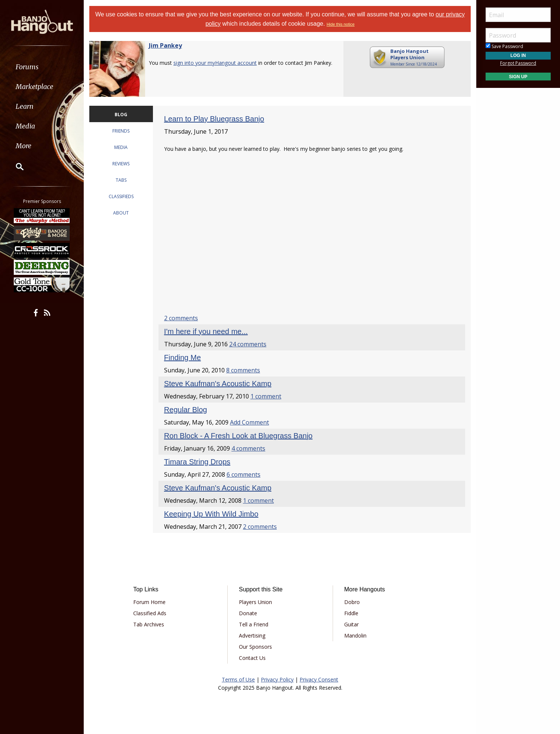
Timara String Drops (197, 462)
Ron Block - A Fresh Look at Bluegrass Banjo (238, 436)
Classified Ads (150, 613)
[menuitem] (42, 67)
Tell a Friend (254, 624)
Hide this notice (341, 24)
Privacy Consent (319, 679)
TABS (121, 180)
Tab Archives (149, 624)
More (23, 146)
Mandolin (355, 636)
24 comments (248, 344)
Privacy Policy (277, 679)
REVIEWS (121, 164)
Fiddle (351, 613)
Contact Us (252, 658)
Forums (27, 67)
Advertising (252, 636)
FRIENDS (121, 131)
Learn (25, 106)
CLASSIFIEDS (121, 196)
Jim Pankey (165, 45)
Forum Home (149, 602)
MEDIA (121, 147)
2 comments (181, 318)
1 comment (266, 396)
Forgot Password (518, 63)
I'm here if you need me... (206, 331)
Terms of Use (238, 679)
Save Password (504, 46)
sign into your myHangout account (215, 63)
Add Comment (249, 422)
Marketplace (34, 87)
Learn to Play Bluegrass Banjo (214, 119)
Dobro (352, 602)
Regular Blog (186, 410)
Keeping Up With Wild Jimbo (211, 514)
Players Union (255, 602)
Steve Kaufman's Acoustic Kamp (218, 384)
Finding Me (183, 358)
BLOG (121, 115)
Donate (248, 613)
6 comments (244, 474)
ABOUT (121, 213)
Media (25, 126)
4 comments (248, 448)
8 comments (243, 370)
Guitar (351, 624)
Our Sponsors (255, 647)
